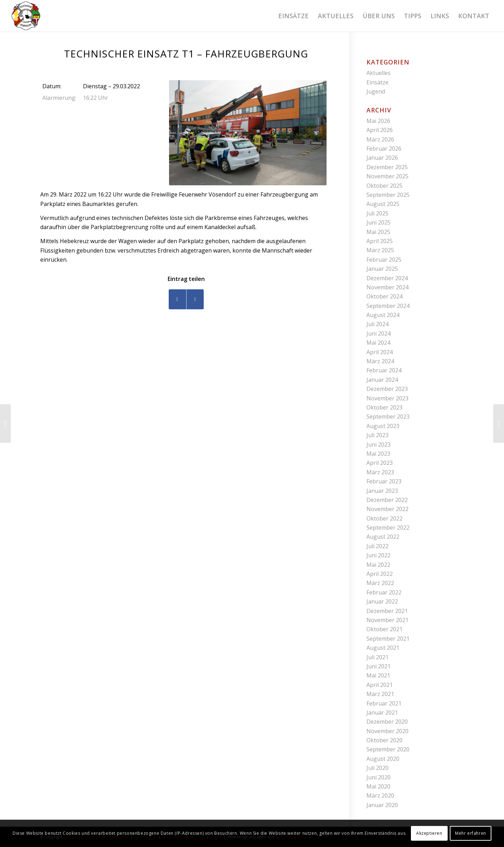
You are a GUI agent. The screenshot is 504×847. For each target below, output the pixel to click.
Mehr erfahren (471, 833)
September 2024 (388, 306)
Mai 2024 (378, 343)
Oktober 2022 (384, 518)
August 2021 (383, 648)
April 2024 (380, 352)
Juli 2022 (377, 546)
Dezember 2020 (387, 722)
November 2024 (387, 287)
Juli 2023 (377, 435)
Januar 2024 (382, 380)
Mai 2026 (378, 121)
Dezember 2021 (387, 611)
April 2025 (380, 241)
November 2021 (387, 620)
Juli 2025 (377, 213)
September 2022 (388, 528)
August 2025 (383, 204)
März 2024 (380, 361)
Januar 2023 (382, 491)
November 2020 (387, 731)
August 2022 (383, 537)
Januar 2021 (382, 712)
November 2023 (387, 398)
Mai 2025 (378, 232)
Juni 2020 (379, 777)
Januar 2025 (382, 269)
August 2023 (383, 426)
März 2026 (380, 139)
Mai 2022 (378, 565)
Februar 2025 (384, 260)
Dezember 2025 (387, 167)
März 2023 (380, 472)
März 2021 (380, 694)
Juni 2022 (379, 555)
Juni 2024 (379, 333)
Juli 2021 (377, 657)
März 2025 (380, 250)
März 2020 (380, 796)
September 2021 (388, 639)
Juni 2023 (379, 445)
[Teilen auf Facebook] (177, 299)
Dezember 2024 (387, 278)
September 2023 (388, 416)
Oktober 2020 (384, 740)
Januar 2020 (382, 805)
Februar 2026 (384, 149)
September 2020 (388, 749)
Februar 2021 (384, 703)
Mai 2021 (378, 675)
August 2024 (383, 315)
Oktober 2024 (384, 296)
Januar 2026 (382, 158)
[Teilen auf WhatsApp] (195, 299)
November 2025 (387, 176)
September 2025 (388, 195)
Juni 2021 (379, 666)
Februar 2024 (384, 370)
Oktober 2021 (384, 629)
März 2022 (380, 583)
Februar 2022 (384, 592)
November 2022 (387, 509)
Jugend (376, 91)
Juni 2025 (379, 222)
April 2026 (380, 130)
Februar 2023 (384, 481)
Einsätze (377, 82)
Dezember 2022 (387, 500)
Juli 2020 (377, 768)
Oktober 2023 (384, 407)
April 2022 (380, 574)
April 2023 (380, 463)
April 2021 (380, 685)
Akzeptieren (429, 833)
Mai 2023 (378, 454)
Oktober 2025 (384, 186)
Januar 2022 (382, 601)
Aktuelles (379, 73)
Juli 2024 (377, 324)
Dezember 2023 (387, 389)
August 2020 (383, 759)
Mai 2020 (378, 786)
